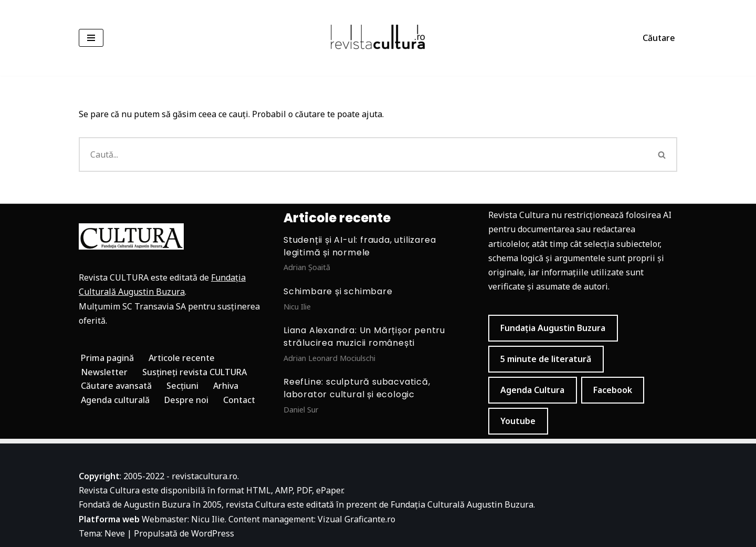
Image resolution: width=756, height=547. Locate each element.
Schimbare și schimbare (338, 291)
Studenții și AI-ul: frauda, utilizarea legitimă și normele (360, 246)
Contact (239, 400)
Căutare (659, 38)
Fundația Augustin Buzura (553, 328)
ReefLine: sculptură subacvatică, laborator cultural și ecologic (357, 388)
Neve (115, 533)
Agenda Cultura (532, 390)
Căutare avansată (116, 386)
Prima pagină (107, 358)
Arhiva (226, 386)
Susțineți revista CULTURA (195, 372)
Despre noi (186, 400)
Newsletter (104, 372)
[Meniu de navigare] (91, 38)
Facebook (613, 390)
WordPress (213, 533)
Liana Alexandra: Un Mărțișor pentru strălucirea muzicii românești (364, 337)
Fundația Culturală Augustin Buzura (462, 504)
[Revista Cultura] (378, 38)
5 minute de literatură (546, 359)
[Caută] (363, 154)
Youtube (518, 421)
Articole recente (182, 358)
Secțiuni (182, 386)
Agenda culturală (115, 400)
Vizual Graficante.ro (356, 519)
